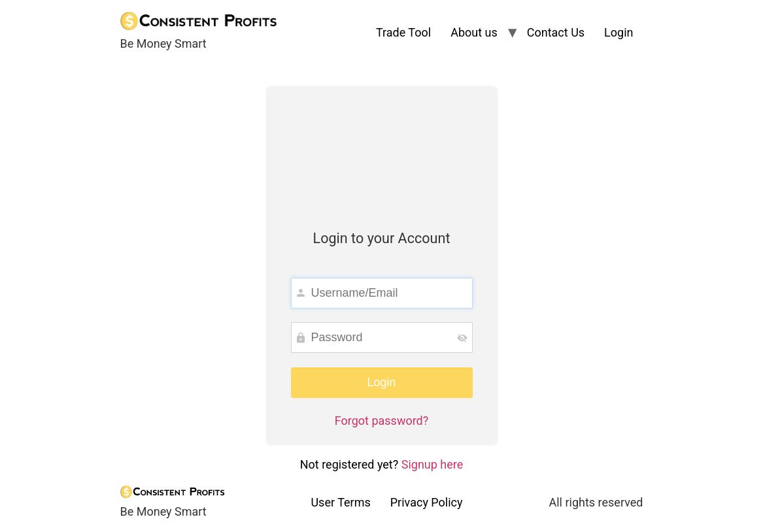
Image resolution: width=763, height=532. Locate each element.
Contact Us (556, 32)
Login (619, 32)
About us (474, 32)
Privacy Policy (427, 502)
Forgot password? (382, 421)
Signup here (432, 464)
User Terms (340, 502)
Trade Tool (403, 32)
